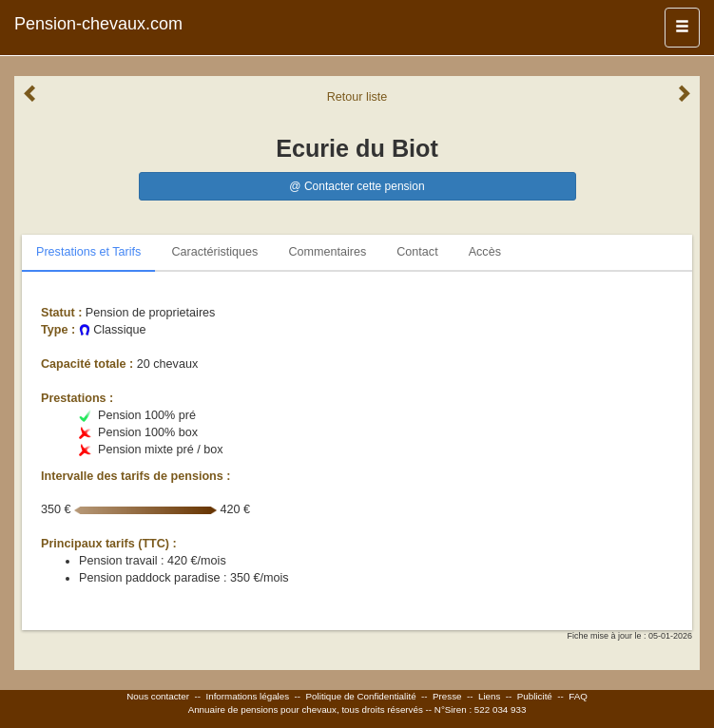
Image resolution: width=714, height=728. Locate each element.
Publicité (535, 696)
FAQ (578, 696)
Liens (489, 696)
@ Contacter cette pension (357, 186)
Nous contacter (158, 696)
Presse (447, 696)
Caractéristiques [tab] (214, 252)
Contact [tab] (417, 252)
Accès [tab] (485, 252)
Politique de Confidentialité (361, 696)
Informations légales (247, 696)
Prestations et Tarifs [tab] (88, 252)
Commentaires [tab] (327, 252)
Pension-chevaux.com (98, 24)
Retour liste (357, 97)
